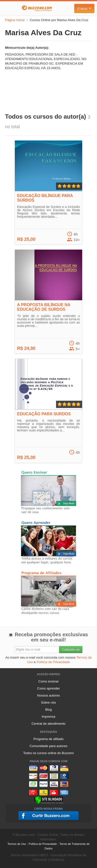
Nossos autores (48, 695)
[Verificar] (49, 800)
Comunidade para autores (48, 746)
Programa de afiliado (48, 739)
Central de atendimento (48, 724)
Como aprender (48, 688)
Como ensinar (49, 681)
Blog (48, 710)
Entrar (84, 8)
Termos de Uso (17, 844)
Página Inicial (15, 20)
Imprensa (48, 717)
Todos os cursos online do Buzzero (48, 753)
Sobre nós (48, 702)
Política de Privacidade (53, 662)
